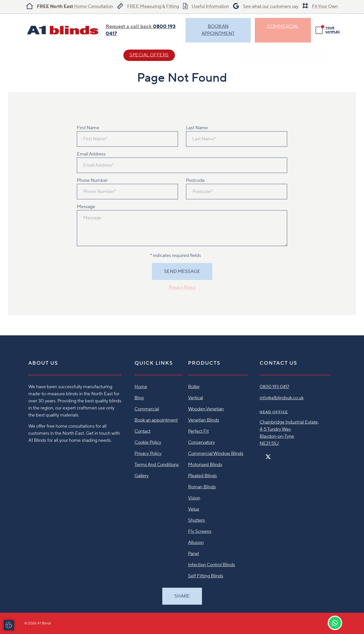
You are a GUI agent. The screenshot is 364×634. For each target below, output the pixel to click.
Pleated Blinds (202, 476)
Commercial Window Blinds (216, 454)
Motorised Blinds (205, 465)
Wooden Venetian (206, 409)
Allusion (196, 543)
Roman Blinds (202, 487)
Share (182, 596)
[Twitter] (268, 457)
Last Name (197, 128)
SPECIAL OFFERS (149, 55)
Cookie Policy (148, 442)
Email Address (91, 154)
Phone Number (92, 180)
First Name (88, 128)
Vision (194, 498)
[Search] (335, 55)
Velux (194, 509)
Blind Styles (40, 55)
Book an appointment (156, 420)
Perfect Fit (198, 431)
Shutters (197, 520)
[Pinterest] (279, 455)
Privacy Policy (182, 287)
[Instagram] (275, 455)
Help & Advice (90, 55)
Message (86, 207)
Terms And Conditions (157, 465)
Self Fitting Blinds (206, 576)
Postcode (195, 180)
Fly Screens (200, 531)
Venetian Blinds (204, 420)
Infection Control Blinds (212, 565)
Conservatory (201, 442)
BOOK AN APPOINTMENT (218, 30)
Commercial (283, 26)
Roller (194, 387)
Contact (202, 55)
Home (141, 387)
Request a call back (141, 30)
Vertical (196, 398)
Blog (139, 398)
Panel (194, 554)
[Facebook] (262, 455)
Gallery (142, 476)
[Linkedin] (283, 455)
